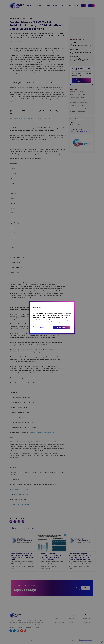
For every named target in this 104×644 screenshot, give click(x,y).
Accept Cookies (62, 328)
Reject (42, 328)
